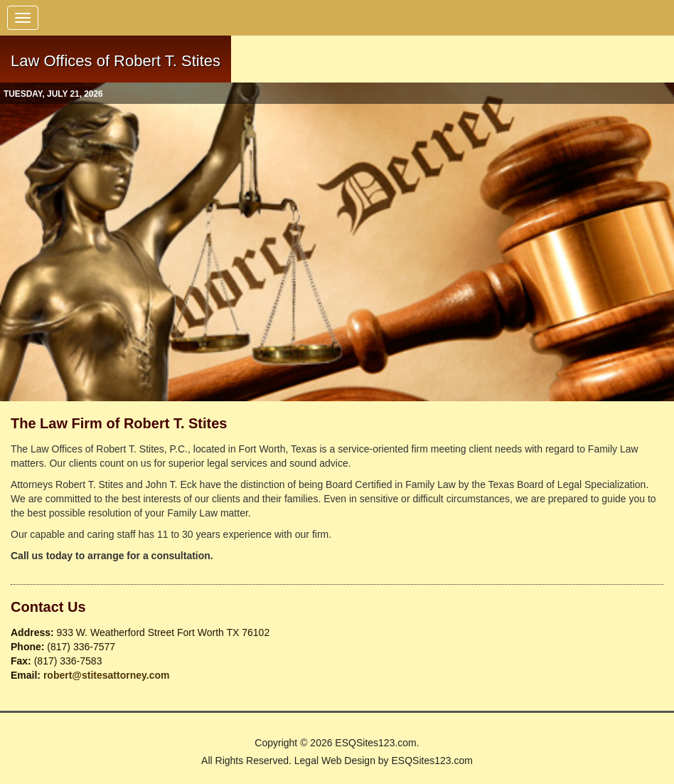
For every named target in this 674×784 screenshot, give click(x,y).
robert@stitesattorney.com (107, 675)
